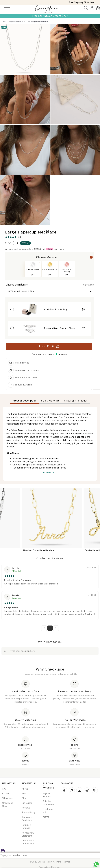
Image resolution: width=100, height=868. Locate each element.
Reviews (26, 808)
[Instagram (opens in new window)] (72, 790)
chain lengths (78, 437)
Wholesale (7, 798)
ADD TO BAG (49, 346)
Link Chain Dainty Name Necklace (53, 550)
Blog (24, 798)
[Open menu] (6, 9)
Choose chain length (17, 285)
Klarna (46, 817)
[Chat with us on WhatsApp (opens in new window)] (96, 864)
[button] (86, 8)
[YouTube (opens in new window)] (79, 790)
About (25, 789)
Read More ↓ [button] (50, 473)
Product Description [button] (24, 401)
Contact (6, 794)
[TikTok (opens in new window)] (87, 790)
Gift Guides (27, 803)
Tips (24, 794)
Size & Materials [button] (50, 401)
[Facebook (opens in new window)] (64, 790)
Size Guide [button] (89, 285)
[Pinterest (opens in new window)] (95, 790)
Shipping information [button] (76, 401)
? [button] (91, 257)
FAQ (4, 789)
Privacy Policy (29, 812)
